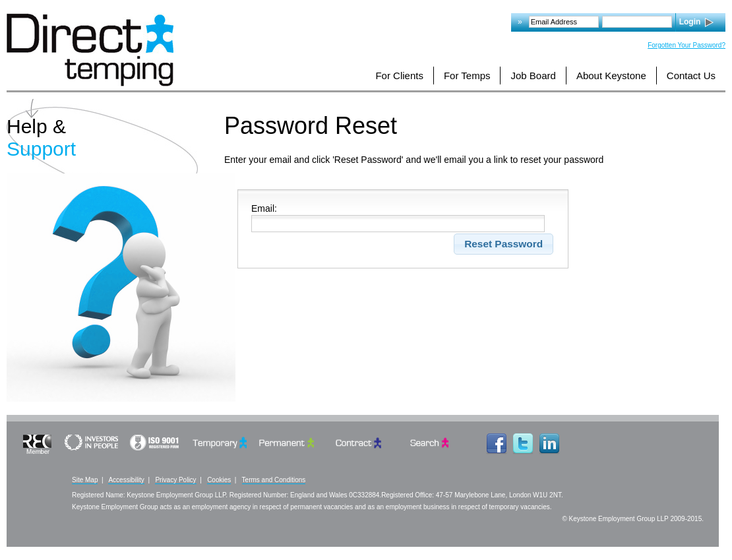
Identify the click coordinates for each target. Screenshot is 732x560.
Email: (264, 208)
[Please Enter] (398, 224)
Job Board (533, 76)
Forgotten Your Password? (686, 45)
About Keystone (611, 76)
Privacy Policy (175, 480)
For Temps (467, 76)
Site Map (85, 480)
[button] (504, 244)
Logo (90, 50)
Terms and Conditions (274, 480)
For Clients (399, 76)
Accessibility (126, 480)
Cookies (219, 480)
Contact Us (691, 76)
